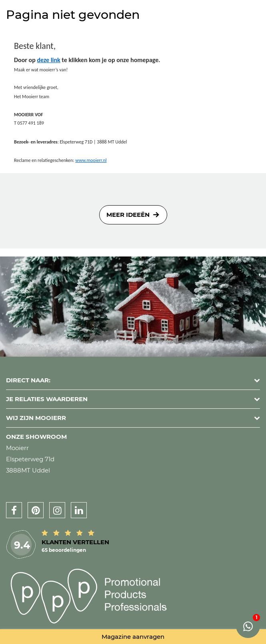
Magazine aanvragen (133, 637)
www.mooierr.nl (91, 160)
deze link (48, 60)
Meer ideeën (128, 215)
